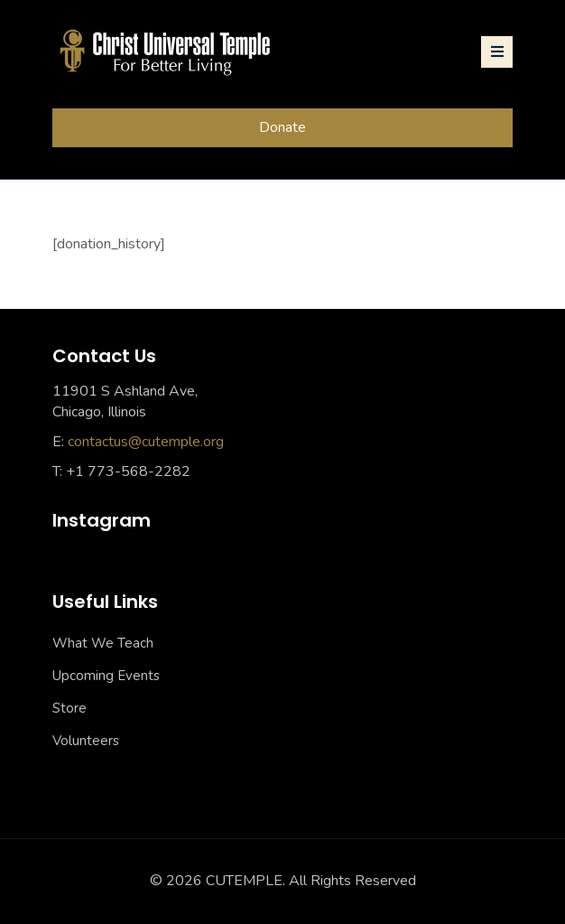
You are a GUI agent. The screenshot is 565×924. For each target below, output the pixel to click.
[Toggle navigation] (497, 52)
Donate (282, 127)
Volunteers (86, 741)
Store (69, 708)
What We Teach (103, 643)
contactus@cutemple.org (146, 442)
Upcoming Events (106, 676)
